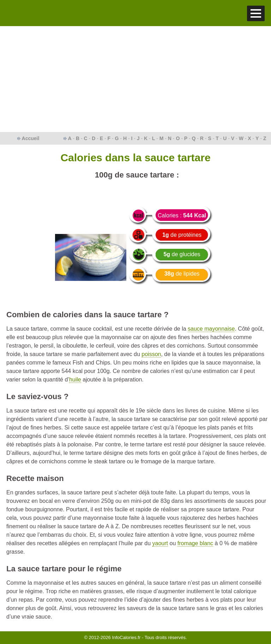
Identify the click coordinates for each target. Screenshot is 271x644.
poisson (151, 354)
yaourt (160, 543)
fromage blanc (195, 543)
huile (75, 380)
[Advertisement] (135, 79)
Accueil (31, 138)
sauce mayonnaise (211, 329)
